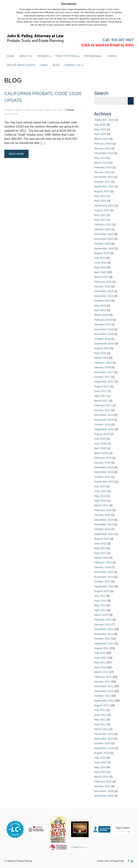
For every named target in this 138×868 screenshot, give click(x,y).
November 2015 (104, 472)
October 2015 (102, 477)
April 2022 (100, 201)
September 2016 (104, 429)
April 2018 (100, 353)
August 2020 (102, 253)
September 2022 (104, 186)
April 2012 (100, 667)
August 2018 (102, 348)
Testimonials (93, 56)
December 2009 (104, 791)
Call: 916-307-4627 (118, 40)
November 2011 (104, 691)
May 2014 (100, 548)
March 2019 (101, 315)
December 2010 (104, 734)
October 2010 (102, 743)
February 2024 (103, 143)
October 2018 (102, 339)
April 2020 (100, 272)
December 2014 (104, 520)
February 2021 (103, 224)
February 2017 (103, 405)
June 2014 (100, 543)
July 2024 (100, 125)
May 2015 (100, 496)
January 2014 (102, 567)
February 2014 (103, 562)
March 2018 (101, 358)
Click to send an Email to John (108, 45)
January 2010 (102, 786)
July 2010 (100, 758)
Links (44, 65)
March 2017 (101, 401)
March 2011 (101, 729)
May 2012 (100, 662)
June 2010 (100, 762)
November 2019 (104, 296)
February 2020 (103, 282)
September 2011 (104, 701)
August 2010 (102, 753)
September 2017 (104, 381)
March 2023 (101, 163)
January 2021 (102, 229)
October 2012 (102, 639)
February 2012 (103, 677)
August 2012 (102, 648)
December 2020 (104, 234)
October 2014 (102, 529)
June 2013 (100, 601)
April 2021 (100, 220)
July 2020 (100, 258)
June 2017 (100, 391)
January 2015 (102, 515)
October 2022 (102, 182)
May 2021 (100, 215)
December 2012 (104, 629)
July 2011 (100, 710)
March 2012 (101, 672)
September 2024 (104, 120)
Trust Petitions (66, 56)
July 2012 (100, 653)
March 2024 (101, 139)
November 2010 (104, 739)
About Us (26, 56)
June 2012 (100, 658)
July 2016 (100, 439)
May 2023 (100, 158)
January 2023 (102, 172)
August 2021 (102, 210)
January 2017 (102, 410)
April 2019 (100, 310)
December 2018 (104, 329)
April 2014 (100, 553)
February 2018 (103, 363)
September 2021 (104, 205)
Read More (16, 154)
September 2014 (104, 534)
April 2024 (100, 134)
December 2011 (104, 686)
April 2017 (100, 396)
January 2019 (102, 324)
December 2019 (104, 291)
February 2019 (103, 320)
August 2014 (102, 539)
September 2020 (104, 248)
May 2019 (100, 305)
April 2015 (100, 501)
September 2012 (104, 643)
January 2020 (102, 286)
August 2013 (102, 591)
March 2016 (101, 453)
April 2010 (100, 772)
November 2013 (104, 577)
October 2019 (102, 301)
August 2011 (102, 705)
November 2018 (104, 334)
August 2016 (102, 434)
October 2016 (102, 424)
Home (11, 56)
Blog (56, 65)
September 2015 (104, 481)
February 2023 (103, 167)
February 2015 (103, 510)
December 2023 (104, 153)
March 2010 (101, 777)
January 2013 (102, 624)
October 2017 (102, 377)
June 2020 (100, 263)
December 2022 (104, 177)
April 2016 (100, 448)
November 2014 (104, 524)
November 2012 (104, 634)
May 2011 (100, 719)
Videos (112, 56)
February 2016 (103, 458)
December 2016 (104, 415)
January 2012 (102, 681)
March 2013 (101, 615)
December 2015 (104, 467)
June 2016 (100, 443)
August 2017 (102, 386)
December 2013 (104, 572)
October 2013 (102, 581)
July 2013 (100, 596)
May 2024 (100, 129)
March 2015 (101, 505)
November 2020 (104, 239)
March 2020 (101, 277)
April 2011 (100, 724)
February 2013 (103, 619)
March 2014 (101, 558)
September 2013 (104, 586)
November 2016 (104, 420)
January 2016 (102, 463)
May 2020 (100, 267)
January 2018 (102, 367)
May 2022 (100, 196)
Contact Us (73, 65)
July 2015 (100, 486)
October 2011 (102, 696)
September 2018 (104, 343)
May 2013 (100, 605)
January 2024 (102, 148)
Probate (43, 56)
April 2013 (100, 610)
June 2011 (100, 715)
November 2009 (104, 796)
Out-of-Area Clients (21, 65)
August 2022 (102, 191)
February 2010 (103, 781)
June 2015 (100, 491)
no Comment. (11, 114)
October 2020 (102, 243)
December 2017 (104, 372)
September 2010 (104, 748)
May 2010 (100, 767)
